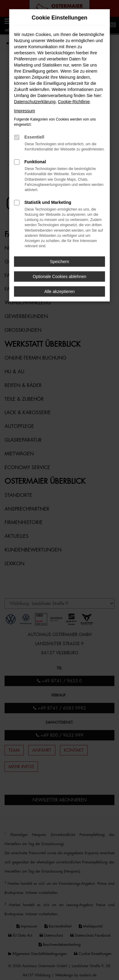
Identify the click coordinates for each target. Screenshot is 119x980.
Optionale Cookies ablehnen (60, 277)
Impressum (24, 111)
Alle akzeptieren (60, 291)
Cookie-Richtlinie (74, 102)
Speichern (60, 262)
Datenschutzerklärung (35, 102)
